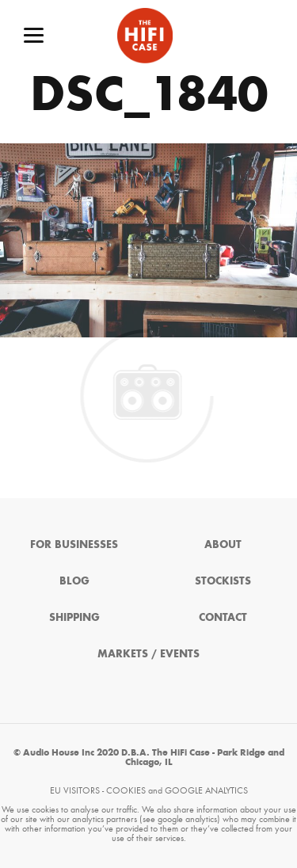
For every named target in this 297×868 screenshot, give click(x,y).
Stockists (223, 581)
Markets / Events (148, 654)
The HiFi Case (145, 36)
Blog (74, 581)
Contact (223, 617)
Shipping (74, 617)
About (223, 544)
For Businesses (74, 544)
